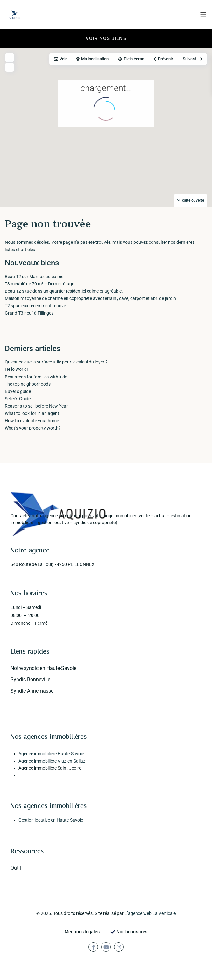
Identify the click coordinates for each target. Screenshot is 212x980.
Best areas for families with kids (36, 377)
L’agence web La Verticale (150, 913)
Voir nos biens (106, 39)
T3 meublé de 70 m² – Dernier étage (39, 284)
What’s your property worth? (33, 428)
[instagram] (119, 947)
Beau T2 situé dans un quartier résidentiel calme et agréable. (64, 291)
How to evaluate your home (32, 421)
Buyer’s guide (18, 391)
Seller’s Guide (18, 399)
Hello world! (16, 369)
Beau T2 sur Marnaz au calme (34, 277)
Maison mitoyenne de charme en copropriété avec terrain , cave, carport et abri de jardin (90, 298)
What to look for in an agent (32, 413)
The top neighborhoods (28, 384)
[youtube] (106, 947)
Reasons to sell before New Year (36, 406)
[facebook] (93, 947)
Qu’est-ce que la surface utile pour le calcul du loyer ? (56, 362)
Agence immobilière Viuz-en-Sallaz (52, 761)
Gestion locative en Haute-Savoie (51, 820)
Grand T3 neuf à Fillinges (29, 313)
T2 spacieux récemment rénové (35, 306)
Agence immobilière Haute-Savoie (51, 754)
